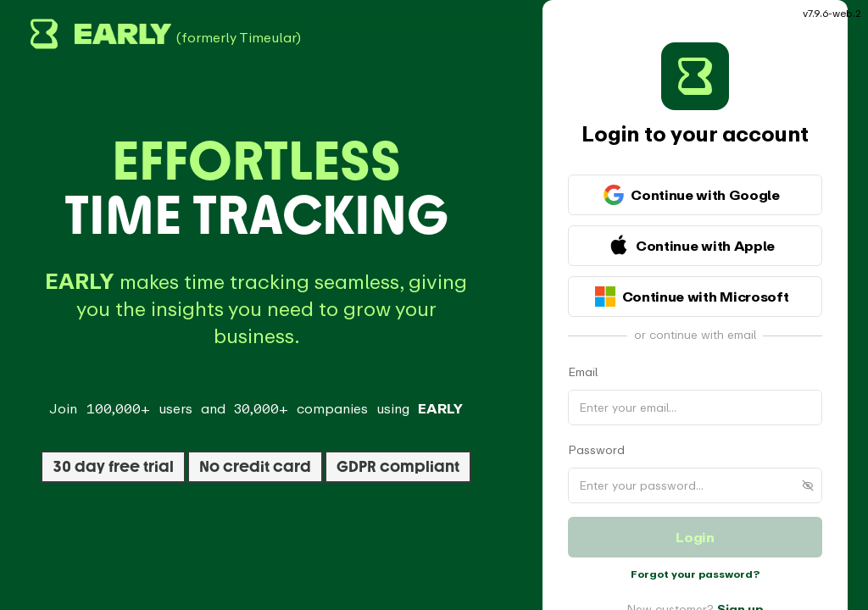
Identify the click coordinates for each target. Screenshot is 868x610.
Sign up (740, 593)
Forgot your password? (695, 558)
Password (596, 433)
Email (583, 355)
